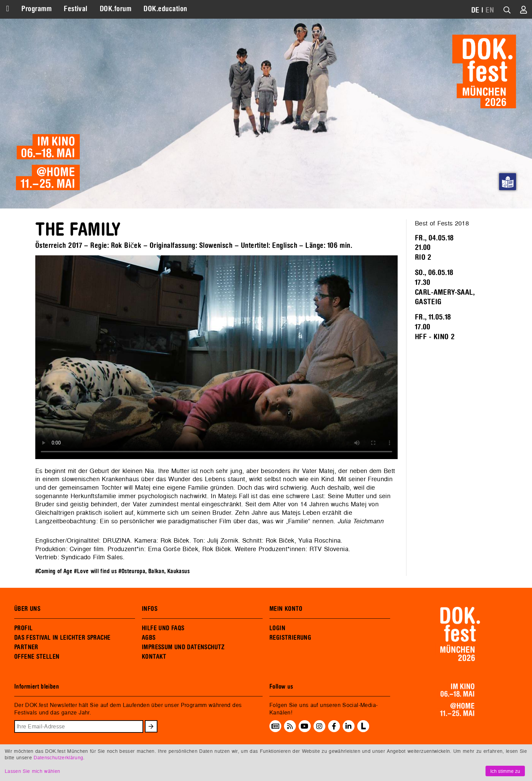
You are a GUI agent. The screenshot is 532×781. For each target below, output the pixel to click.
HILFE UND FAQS (163, 628)
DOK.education (165, 9)
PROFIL (23, 628)
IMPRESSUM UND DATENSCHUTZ (183, 647)
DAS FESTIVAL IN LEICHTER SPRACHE (62, 638)
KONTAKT (154, 657)
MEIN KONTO (286, 609)
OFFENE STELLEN (37, 657)
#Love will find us (95, 571)
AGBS (149, 638)
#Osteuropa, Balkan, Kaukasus (154, 571)
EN (490, 10)
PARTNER (26, 647)
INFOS (150, 609)
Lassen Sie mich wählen (32, 771)
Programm (36, 9)
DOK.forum (116, 9)
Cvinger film (87, 549)
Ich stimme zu (505, 771)
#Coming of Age (54, 571)
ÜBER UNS (27, 609)
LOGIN (277, 628)
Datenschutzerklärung (58, 757)
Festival (76, 9)
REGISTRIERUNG (290, 638)
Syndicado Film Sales (92, 557)
